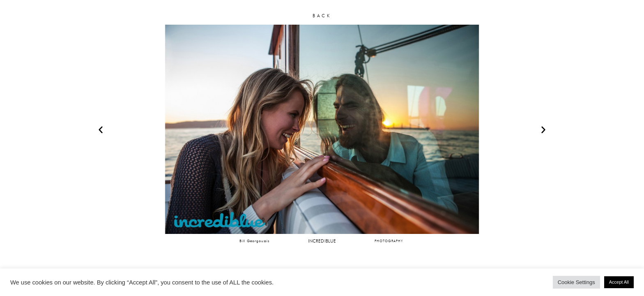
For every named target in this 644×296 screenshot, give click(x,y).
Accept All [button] (619, 282)
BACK (322, 16)
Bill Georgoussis (254, 241)
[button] (101, 129)
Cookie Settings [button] (576, 282)
